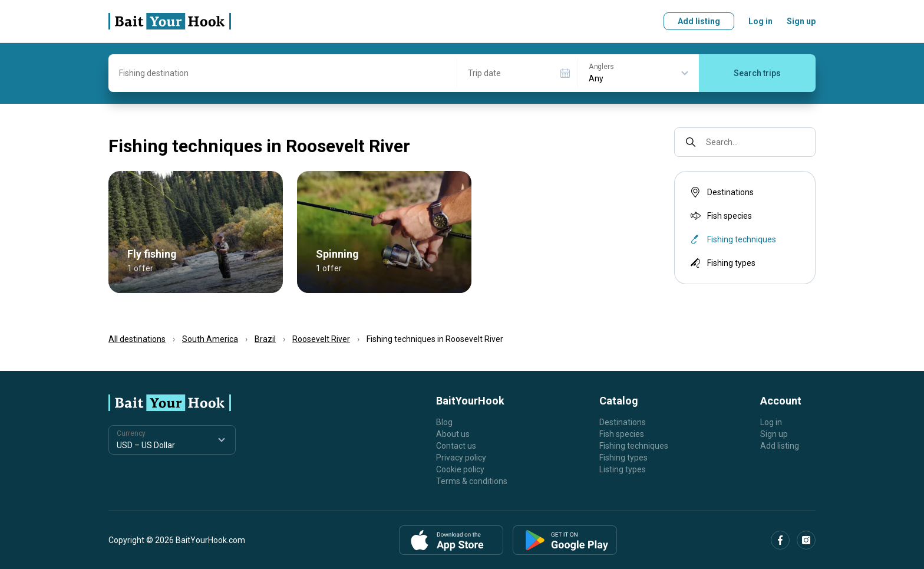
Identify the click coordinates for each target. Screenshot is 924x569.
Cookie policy (460, 469)
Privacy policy (461, 458)
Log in (760, 21)
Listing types (623, 469)
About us (453, 434)
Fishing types (722, 263)
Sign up (801, 21)
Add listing (699, 21)
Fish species (720, 216)
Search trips (757, 73)
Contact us (456, 446)
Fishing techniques (634, 446)
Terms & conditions (472, 481)
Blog (444, 422)
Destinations (721, 192)
